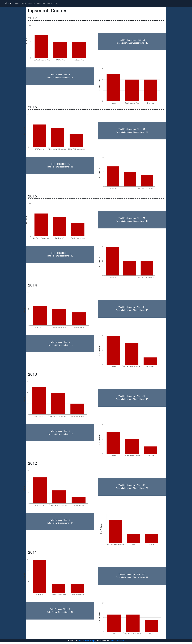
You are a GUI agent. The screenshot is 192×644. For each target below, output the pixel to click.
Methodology (20, 3)
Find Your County (45, 3)
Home (8, 3)
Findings (32, 3)
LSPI (56, 3)
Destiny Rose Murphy (87, 641)
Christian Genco (117, 641)
